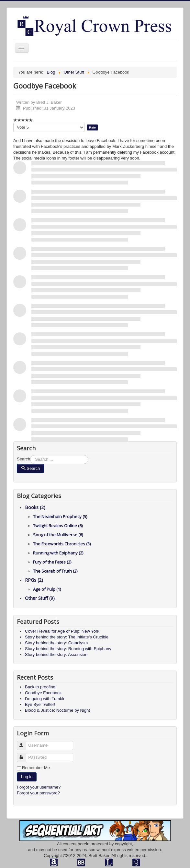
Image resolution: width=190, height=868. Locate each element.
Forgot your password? (38, 793)
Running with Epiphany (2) (58, 553)
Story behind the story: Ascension (56, 654)
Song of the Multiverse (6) (58, 535)
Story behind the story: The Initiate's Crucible (67, 637)
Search (23, 459)
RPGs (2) (34, 580)
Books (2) (35, 507)
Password (24, 755)
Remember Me (36, 768)
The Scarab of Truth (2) (55, 571)
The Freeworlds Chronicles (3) (62, 544)
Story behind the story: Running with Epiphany (68, 649)
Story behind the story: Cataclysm (56, 643)
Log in (27, 777)
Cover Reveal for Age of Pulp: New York (62, 631)
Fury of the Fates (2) (52, 562)
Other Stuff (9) (40, 598)
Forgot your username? (39, 787)
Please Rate (13, 123)
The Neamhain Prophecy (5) (60, 517)
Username (24, 743)
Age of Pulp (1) (47, 589)
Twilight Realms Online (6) (58, 526)
